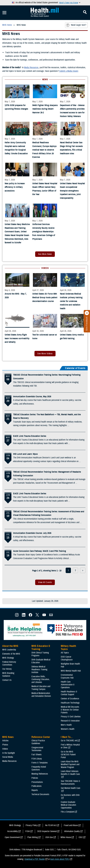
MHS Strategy (8, 658)
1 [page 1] (68, 570)
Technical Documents (40, 794)
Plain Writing (33, 837)
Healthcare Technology (70, 703)
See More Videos (45, 354)
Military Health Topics (68, 648)
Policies (35, 778)
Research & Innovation (70, 721)
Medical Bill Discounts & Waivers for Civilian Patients (70, 710)
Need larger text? (76, 25)
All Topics (65, 653)
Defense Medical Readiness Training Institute (39, 670)
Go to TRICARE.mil (69, 741)
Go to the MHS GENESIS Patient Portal (68, 755)
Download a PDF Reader (35, 859)
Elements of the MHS (11, 654)
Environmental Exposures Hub (67, 676)
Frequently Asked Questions (39, 768)
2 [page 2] (75, 570)
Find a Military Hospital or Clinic (70, 746)
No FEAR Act (51, 825)
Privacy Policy (32, 825)
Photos (5, 745)
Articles (5, 741)
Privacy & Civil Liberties (71, 717)
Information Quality (72, 831)
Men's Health (66, 725)
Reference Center (41, 737)
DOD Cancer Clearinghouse (67, 658)
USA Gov (49, 837)
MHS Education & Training (41, 648)
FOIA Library (37, 759)
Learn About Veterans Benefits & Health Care (70, 773)
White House (66, 837)
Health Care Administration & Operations (68, 685)
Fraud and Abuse (71, 825)
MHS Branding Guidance (8, 675)
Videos (5, 749)
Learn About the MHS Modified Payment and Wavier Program (70, 764)
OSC (81, 837)
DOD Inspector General (47, 831)
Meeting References (40, 774)
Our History (7, 669)
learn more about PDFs (60, 859)
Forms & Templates (40, 763)
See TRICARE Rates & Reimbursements (70, 783)
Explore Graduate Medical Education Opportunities (68, 805)
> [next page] (83, 570)
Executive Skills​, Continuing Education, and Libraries (41, 679)
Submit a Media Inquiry (69, 71)
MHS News (8, 737)
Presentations (37, 782)
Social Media (8, 757)
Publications (37, 786)
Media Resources (31, 67)
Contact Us (7, 680)
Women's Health (68, 729)
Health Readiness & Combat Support (69, 693)
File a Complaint (67, 812)
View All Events (45, 582)
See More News (45, 254)
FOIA (28, 831)
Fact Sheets (37, 755)
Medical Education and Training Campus (41, 688)
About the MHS (10, 646)
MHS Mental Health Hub (71, 671)
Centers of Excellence (70, 699)
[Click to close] (87, 313)
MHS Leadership (9, 650)
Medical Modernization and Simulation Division (41, 695)
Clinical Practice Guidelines (38, 742)
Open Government (12, 837)
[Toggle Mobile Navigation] (4, 13)
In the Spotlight (9, 753)
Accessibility (13, 831)
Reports (35, 790)
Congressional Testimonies (37, 749)
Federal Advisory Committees (9, 663)
